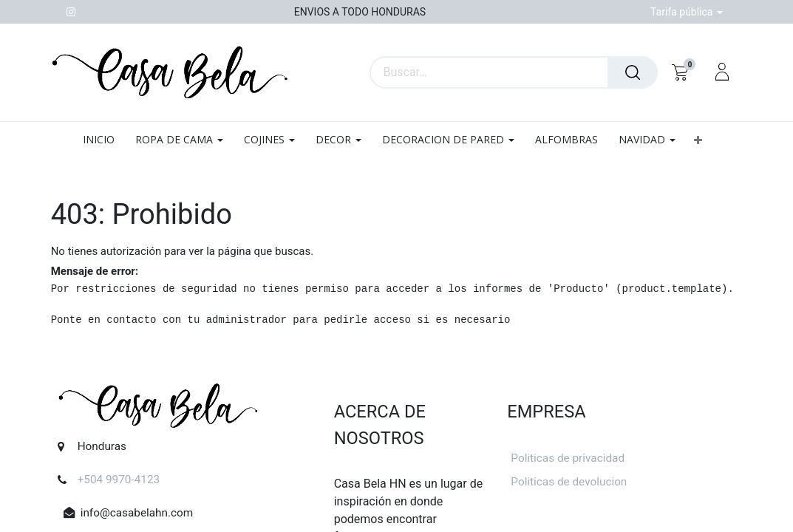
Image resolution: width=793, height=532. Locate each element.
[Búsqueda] (633, 72)
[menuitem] (104, 140)
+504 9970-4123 (119, 480)
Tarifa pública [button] (683, 12)
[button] (698, 140)
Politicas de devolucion (569, 482)
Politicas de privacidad (568, 458)
